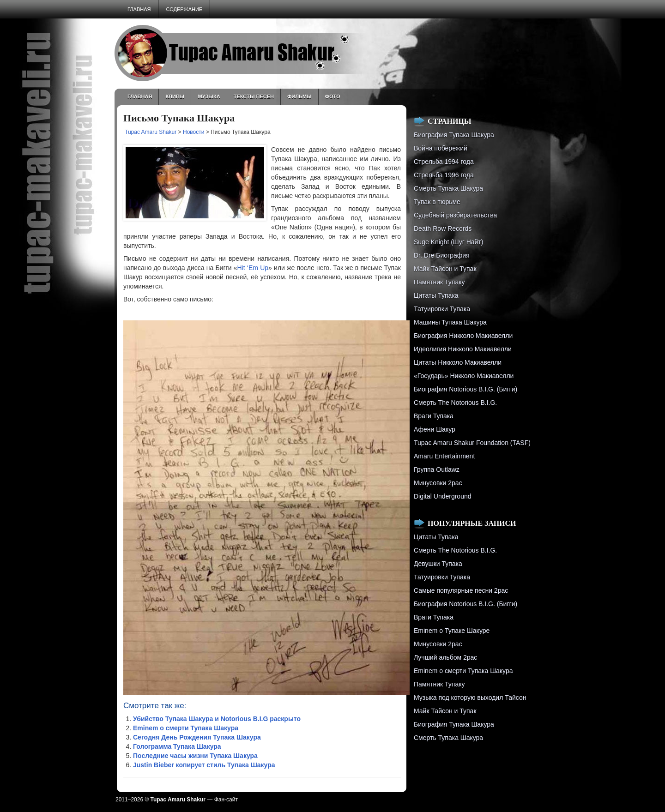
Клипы (175, 96)
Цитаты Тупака (436, 295)
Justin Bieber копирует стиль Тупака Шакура (204, 765)
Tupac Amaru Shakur (151, 132)
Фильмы (299, 96)
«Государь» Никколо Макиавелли (464, 376)
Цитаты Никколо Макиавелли (458, 362)
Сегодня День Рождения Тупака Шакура (197, 737)
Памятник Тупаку (439, 282)
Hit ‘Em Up (253, 268)
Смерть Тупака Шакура (448, 188)
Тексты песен (254, 96)
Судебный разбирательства (455, 215)
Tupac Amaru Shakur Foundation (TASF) (472, 443)
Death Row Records (443, 229)
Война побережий (441, 148)
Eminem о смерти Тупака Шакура (186, 728)
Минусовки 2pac (438, 483)
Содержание (184, 9)
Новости (193, 132)
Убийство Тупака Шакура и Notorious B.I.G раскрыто (217, 719)
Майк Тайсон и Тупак (445, 269)
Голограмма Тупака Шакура (177, 746)
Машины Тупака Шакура (450, 322)
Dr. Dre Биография (442, 255)
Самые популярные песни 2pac (461, 590)
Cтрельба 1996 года (444, 175)
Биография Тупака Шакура (454, 135)
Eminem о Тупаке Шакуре (452, 631)
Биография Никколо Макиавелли (463, 336)
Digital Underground (443, 496)
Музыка (209, 96)
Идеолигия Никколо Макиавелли (463, 349)
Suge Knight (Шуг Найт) (448, 242)
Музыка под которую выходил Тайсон (470, 698)
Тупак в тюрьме (437, 202)
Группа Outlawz (437, 469)
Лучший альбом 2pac (445, 657)
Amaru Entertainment (444, 456)
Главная (139, 9)
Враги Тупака (434, 416)
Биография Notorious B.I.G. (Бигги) (465, 389)
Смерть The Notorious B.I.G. (455, 403)
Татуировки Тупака (442, 309)
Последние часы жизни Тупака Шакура (195, 756)
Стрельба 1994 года (444, 162)
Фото (333, 96)
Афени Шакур (435, 429)
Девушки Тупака (438, 564)
